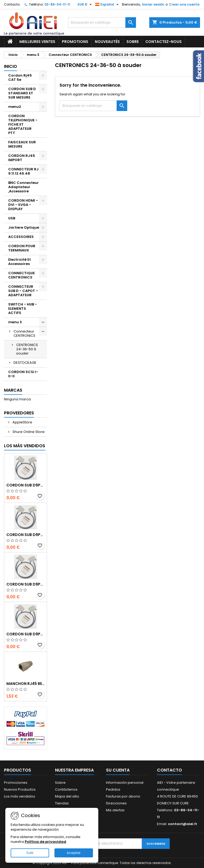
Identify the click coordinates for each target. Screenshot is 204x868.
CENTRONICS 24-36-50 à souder (27, 349)
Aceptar (74, 853)
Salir (30, 853)
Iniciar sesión (153, 4)
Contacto (12, 4)
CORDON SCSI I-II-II (23, 374)
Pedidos (113, 789)
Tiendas (62, 803)
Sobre (133, 42)
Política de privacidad (45, 842)
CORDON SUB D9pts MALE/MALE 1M (25, 485)
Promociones (16, 783)
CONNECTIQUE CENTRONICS (22, 275)
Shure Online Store (28, 432)
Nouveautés (107, 42)
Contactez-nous (163, 42)
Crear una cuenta (184, 4)
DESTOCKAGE (25, 363)
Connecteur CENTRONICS (24, 333)
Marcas (13, 390)
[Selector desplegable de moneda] (85, 5)
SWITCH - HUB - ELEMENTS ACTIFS (23, 309)
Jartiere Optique (24, 227)
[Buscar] (102, 23)
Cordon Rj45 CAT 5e (20, 77)
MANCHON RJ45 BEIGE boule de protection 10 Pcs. (25, 684)
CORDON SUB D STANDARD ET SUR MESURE (22, 93)
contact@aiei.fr (183, 824)
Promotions (75, 42)
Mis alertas (115, 810)
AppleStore (22, 422)
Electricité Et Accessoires (20, 262)
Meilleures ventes (37, 42)
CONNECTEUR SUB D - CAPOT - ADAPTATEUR (23, 291)
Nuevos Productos (20, 789)
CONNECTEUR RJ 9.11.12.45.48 (23, 171)
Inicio (10, 66)
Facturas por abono (123, 796)
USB (12, 218)
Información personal (125, 783)
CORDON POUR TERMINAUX (22, 248)
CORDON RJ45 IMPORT (22, 158)
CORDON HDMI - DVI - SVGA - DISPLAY (23, 205)
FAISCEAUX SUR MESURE (22, 144)
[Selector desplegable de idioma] (107, 5)
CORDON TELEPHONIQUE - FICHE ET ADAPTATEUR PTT (23, 124)
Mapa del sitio (67, 796)
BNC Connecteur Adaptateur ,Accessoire (24, 187)
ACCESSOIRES (21, 237)
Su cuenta (118, 770)
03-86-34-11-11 (57, 4)
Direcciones (116, 803)
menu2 (15, 107)
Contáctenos (66, 789)
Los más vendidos (25, 446)
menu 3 (15, 322)
